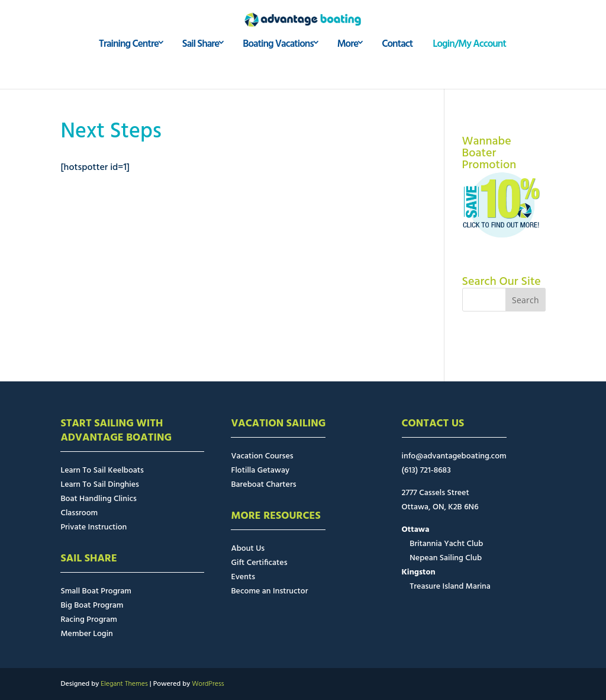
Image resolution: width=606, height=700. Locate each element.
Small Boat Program (96, 591)
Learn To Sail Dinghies (100, 485)
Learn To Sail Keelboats (102, 471)
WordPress (208, 684)
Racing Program (88, 620)
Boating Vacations (278, 65)
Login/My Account (469, 65)
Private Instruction (94, 527)
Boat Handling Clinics (98, 499)
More (348, 65)
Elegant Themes (124, 684)
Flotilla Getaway (260, 471)
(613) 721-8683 (426, 471)
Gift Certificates (259, 563)
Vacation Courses (262, 456)
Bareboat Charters (263, 485)
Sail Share (201, 65)
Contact (397, 65)
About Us (248, 549)
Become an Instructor (269, 591)
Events (243, 577)
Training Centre (129, 65)
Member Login (86, 634)
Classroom (79, 513)
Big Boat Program (92, 606)
